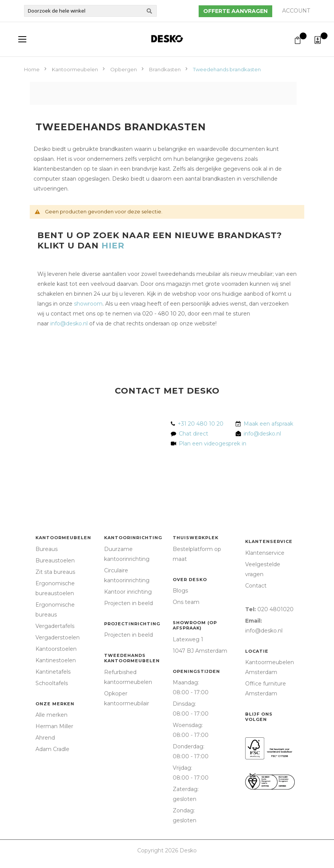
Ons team (186, 602)
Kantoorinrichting (133, 538)
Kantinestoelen (56, 660)
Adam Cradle (52, 749)
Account (296, 11)
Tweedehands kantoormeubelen (132, 658)
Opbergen (124, 69)
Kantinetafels (53, 672)
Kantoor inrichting (128, 592)
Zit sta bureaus (55, 572)
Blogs (180, 591)
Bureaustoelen (55, 561)
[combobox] (90, 11)
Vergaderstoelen (58, 637)
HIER (113, 246)
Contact (256, 586)
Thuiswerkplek (196, 538)
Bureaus (47, 549)
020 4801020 (275, 609)
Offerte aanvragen (235, 11)
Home (32, 69)
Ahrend (45, 738)
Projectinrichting (132, 624)
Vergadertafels (55, 626)
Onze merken (55, 704)
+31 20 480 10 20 (201, 424)
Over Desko (190, 580)
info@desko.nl (69, 323)
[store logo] (167, 39)
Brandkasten (165, 69)
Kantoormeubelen (75, 69)
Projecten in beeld (128, 603)
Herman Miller (54, 726)
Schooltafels (52, 683)
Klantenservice (269, 541)
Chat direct (193, 434)
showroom (88, 304)
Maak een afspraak (268, 424)
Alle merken (51, 715)
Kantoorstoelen (56, 649)
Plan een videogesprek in (211, 444)
